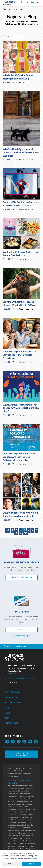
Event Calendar (12, 692)
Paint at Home (11, 723)
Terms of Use (12, 781)
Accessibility (12, 783)
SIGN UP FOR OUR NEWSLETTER (21, 754)
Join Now (21, 630)
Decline (11, 864)
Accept (32, 864)
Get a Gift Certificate (21, 578)
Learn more (33, 858)
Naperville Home (16, 9)
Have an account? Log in (22, 636)
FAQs (7, 708)
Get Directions (14, 674)
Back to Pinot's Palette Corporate (18, 646)
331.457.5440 (13, 683)
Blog (5, 9)
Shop (7, 713)
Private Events (12, 697)
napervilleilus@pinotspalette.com (21, 678)
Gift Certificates (13, 703)
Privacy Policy (24, 781)
